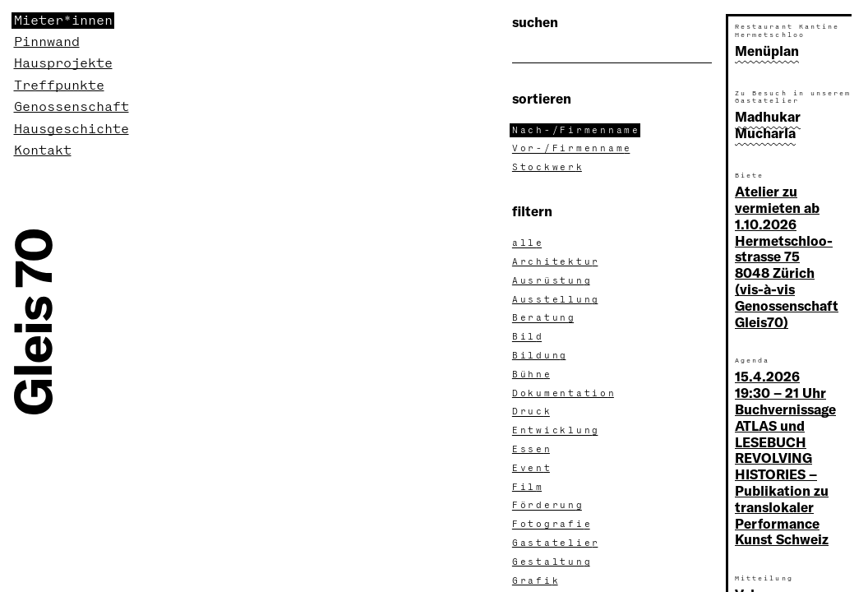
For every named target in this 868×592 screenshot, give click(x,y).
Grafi (536, 581)
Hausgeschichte (72, 129)
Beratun (545, 318)
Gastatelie (556, 543)
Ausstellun (556, 300)
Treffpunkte (59, 86)
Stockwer (548, 168)
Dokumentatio (564, 394)
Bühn (532, 375)
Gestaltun (552, 562)
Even (532, 469)
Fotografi (552, 525)
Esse (532, 450)
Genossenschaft (72, 107)
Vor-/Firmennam (573, 149)
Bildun (540, 356)
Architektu (556, 262)
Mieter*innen (63, 21)
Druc (532, 412)
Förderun (548, 506)
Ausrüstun (552, 281)
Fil (529, 488)
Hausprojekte (63, 63)
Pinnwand (47, 42)
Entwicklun (556, 431)
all (529, 243)
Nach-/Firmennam (577, 131)
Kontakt (43, 150)
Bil (529, 337)
